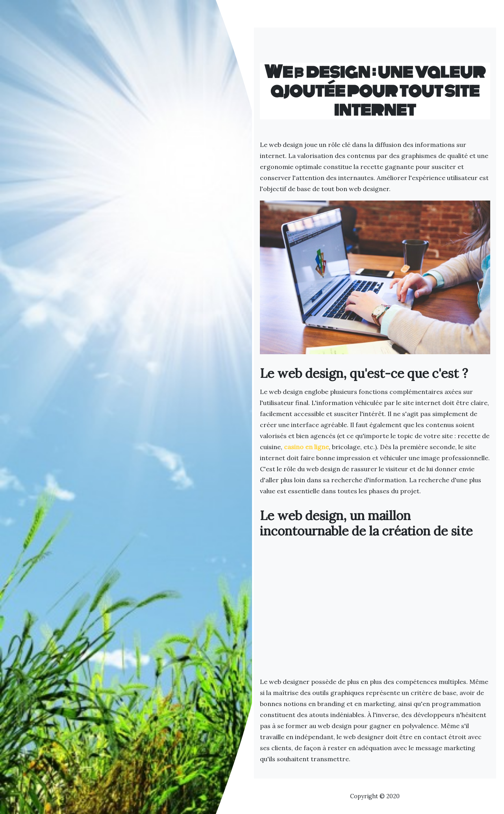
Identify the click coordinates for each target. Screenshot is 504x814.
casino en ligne (306, 447)
